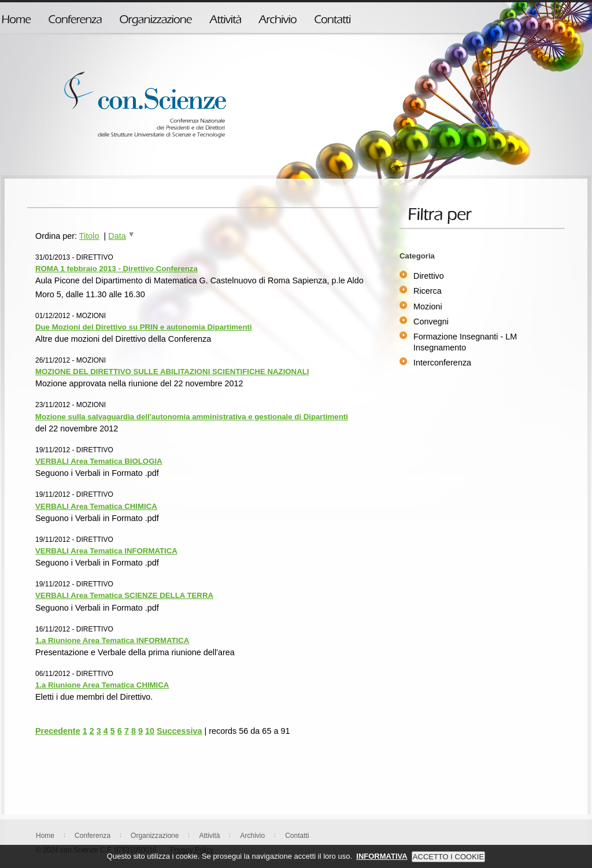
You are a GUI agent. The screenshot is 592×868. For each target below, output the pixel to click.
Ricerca (428, 291)
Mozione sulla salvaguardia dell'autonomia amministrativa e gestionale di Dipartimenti (192, 417)
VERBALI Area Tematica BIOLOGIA (99, 461)
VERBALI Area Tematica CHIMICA (96, 506)
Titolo (89, 236)
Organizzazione (155, 836)
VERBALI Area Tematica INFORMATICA (106, 551)
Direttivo (429, 276)
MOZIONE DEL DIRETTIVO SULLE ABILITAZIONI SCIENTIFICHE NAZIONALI (172, 372)
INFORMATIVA (382, 861)
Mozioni (428, 306)
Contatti (297, 836)
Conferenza (92, 836)
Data (121, 236)
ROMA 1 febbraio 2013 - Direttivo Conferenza (116, 269)
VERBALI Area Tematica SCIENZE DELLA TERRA (124, 595)
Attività (209, 836)
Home (45, 836)
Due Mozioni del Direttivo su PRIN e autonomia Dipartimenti (144, 327)
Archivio (252, 836)
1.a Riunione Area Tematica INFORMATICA (112, 640)
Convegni (431, 322)
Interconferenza (442, 363)
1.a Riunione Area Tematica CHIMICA (102, 685)
